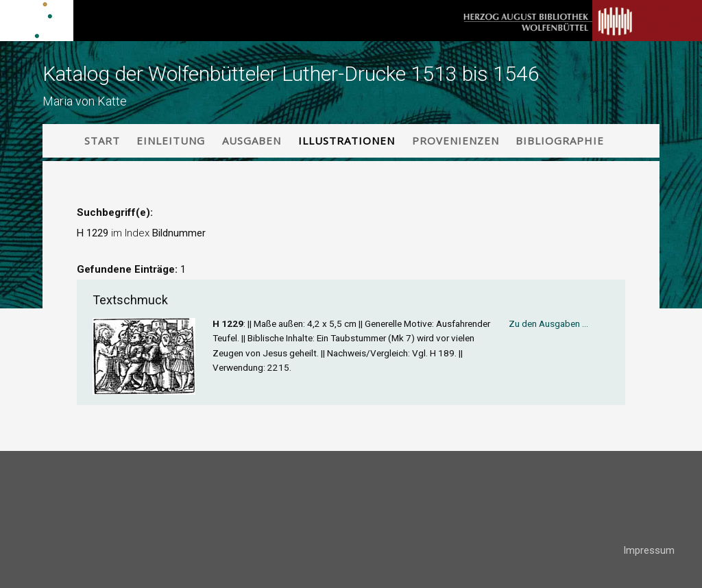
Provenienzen (456, 140)
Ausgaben (252, 140)
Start (102, 140)
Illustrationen (347, 140)
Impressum (649, 550)
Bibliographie (560, 140)
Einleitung (171, 140)
